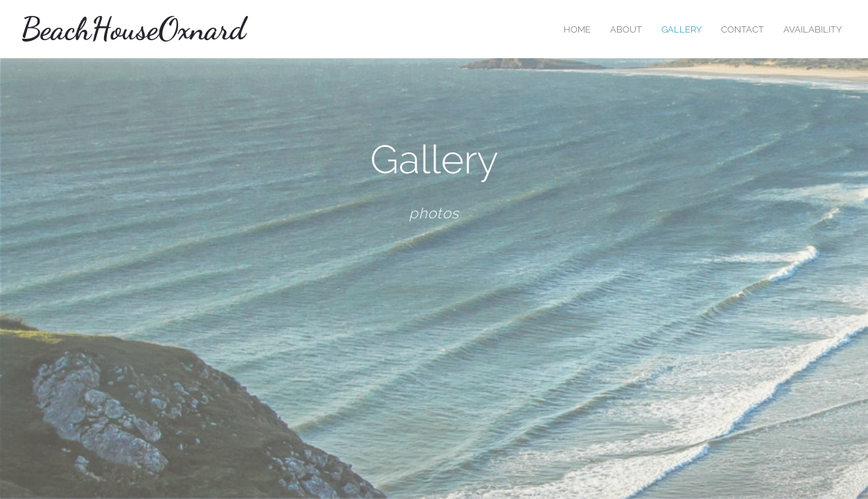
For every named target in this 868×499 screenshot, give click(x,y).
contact (743, 29)
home (577, 29)
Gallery (682, 29)
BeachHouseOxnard (133, 29)
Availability (813, 29)
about (626, 29)
